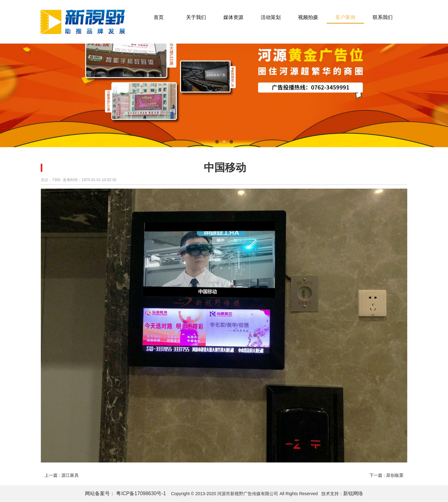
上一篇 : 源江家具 (62, 475)
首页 (159, 17)
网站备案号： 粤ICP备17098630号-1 (126, 493)
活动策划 (271, 17)
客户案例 (345, 17)
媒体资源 (233, 17)
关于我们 (196, 17)
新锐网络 (353, 493)
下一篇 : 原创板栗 (386, 475)
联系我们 (383, 17)
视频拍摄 (308, 17)
